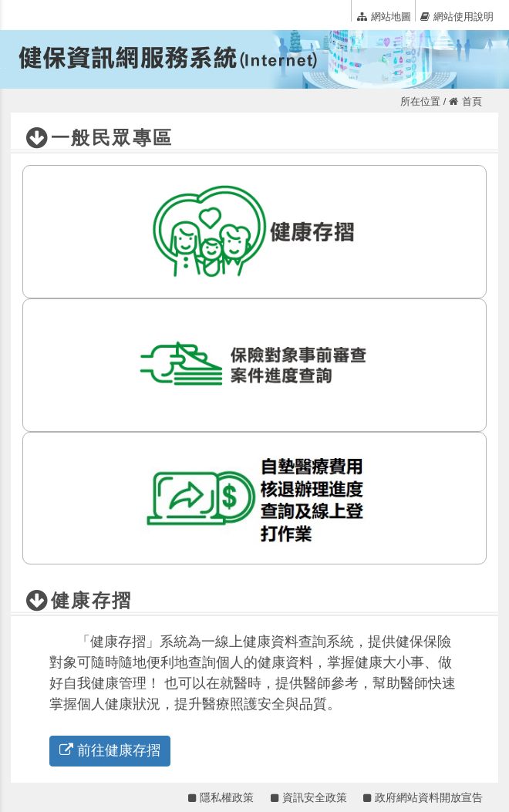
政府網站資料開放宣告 (423, 797)
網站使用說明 (457, 16)
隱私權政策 (221, 797)
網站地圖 (384, 16)
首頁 (465, 101)
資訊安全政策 (309, 797)
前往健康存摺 (110, 750)
